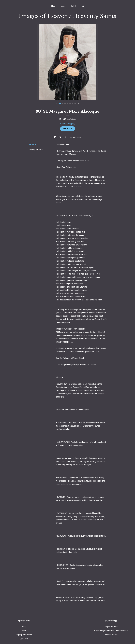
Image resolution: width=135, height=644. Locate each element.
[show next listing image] (78, 104)
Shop (53, 6)
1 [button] (60, 104)
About (63, 6)
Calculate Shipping (67, 123)
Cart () (74, 6)
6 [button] (73, 104)
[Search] (83, 6)
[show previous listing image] (57, 104)
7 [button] (75, 104)
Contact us (24, 639)
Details (32, 144)
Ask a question (75, 138)
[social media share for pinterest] (66, 138)
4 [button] (68, 104)
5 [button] (70, 104)
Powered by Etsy (111, 635)
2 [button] (63, 104)
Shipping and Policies (24, 635)
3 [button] (65, 104)
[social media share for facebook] (56, 138)
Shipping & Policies (36, 150)
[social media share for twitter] (61, 138)
